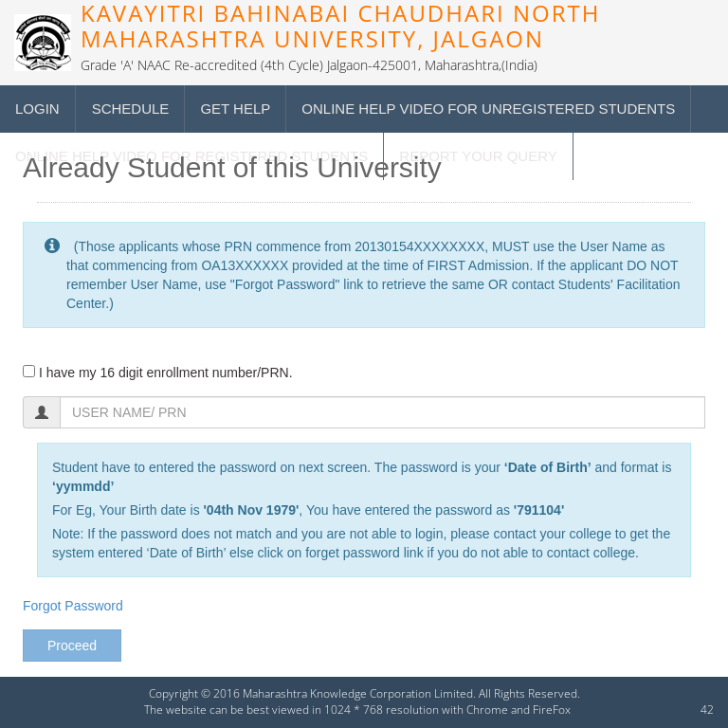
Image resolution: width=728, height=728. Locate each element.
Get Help (235, 109)
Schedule (131, 109)
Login (37, 109)
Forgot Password (73, 606)
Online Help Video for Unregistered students (488, 109)
